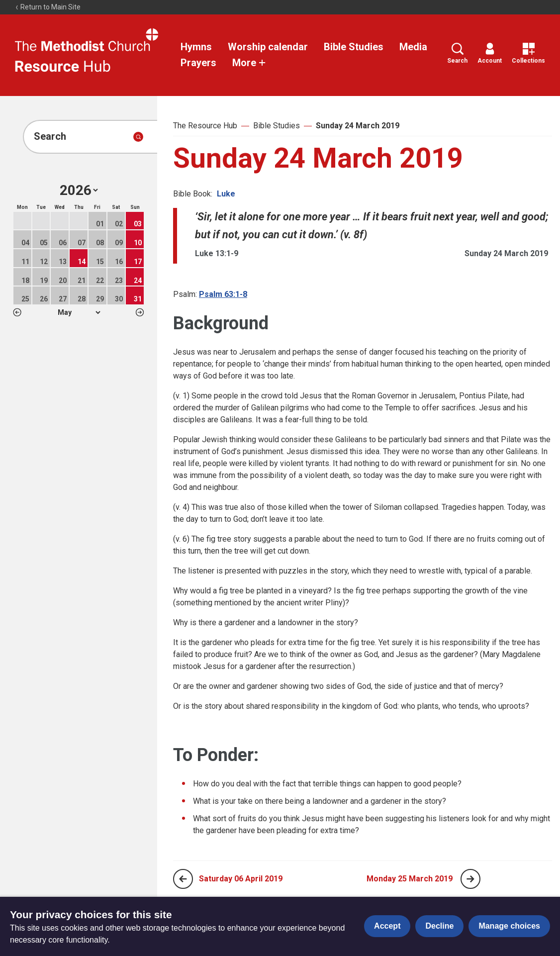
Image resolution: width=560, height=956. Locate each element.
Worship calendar (268, 47)
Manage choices (509, 926)
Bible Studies (354, 47)
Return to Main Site (48, 7)
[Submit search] (138, 137)
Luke (226, 194)
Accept (387, 926)
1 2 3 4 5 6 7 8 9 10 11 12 (79, 312)
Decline (439, 926)
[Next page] (470, 879)
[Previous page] (183, 879)
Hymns (196, 47)
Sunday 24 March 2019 (358, 126)
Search (457, 53)
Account (490, 53)
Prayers (198, 63)
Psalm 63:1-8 (223, 294)
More (249, 63)
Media (413, 47)
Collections (528, 53)
